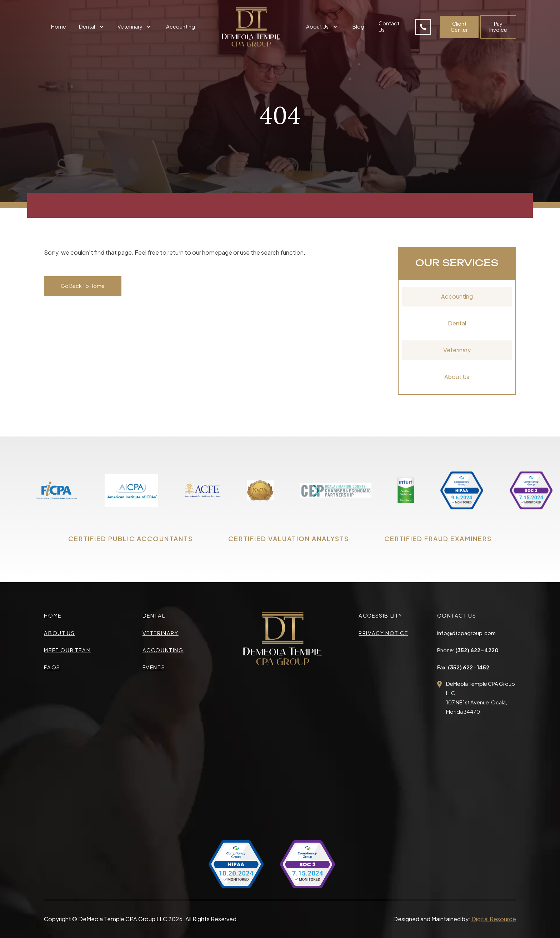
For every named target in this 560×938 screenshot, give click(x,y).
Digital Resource (494, 919)
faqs (52, 667)
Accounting (181, 26)
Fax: (463, 667)
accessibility (381, 615)
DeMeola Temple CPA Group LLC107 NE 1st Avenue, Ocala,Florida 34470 (481, 698)
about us (59, 633)
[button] (92, 27)
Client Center (459, 27)
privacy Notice (383, 633)
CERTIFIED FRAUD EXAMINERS (438, 538)
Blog (358, 26)
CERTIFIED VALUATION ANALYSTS (289, 538)
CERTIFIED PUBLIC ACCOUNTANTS (131, 538)
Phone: (468, 650)
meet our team (67, 650)
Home (59, 26)
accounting (163, 650)
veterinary (161, 633)
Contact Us (389, 26)
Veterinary (457, 350)
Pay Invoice (498, 27)
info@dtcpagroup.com (466, 633)
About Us (457, 377)
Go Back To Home (83, 286)
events (154, 667)
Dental (457, 323)
